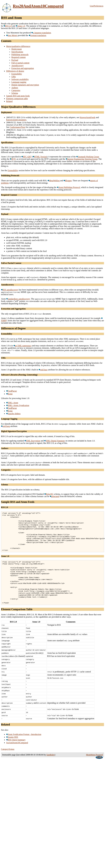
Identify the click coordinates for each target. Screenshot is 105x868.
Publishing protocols (20, 55)
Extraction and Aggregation (13, 309)
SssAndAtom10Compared (17, 759)
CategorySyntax (8, 766)
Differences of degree (15, 71)
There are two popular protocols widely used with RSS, (24, 181)
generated (54, 496)
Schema (15, 93)
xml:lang (5, 426)
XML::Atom (12, 403)
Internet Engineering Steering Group (82, 159)
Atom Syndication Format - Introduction (24, 751)
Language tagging (19, 82)
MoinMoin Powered (94, 771)
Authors (15, 88)
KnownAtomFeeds (87, 117)
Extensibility (17, 74)
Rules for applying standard (13, 441)
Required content (19, 57)
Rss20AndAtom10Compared (38, 6)
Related (9, 101)
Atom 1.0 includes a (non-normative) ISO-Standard (23, 494)
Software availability (20, 79)
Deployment (17, 49)
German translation (37, 35)
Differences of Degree (13, 328)
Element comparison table (17, 99)
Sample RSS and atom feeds (18, 96)
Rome (9, 394)
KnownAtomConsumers (16, 120)
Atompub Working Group (88, 157)
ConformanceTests (17, 127)
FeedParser (12, 391)
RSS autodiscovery (10, 290)
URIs (14, 77)
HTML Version (40, 157)
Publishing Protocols (10, 176)
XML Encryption (32, 441)
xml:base (43, 370)
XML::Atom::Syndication (18, 405)
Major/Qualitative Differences (18, 107)
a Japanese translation (41, 33)
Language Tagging (9, 419)
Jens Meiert (12, 35)
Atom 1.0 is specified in (11, 157)
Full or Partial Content (11, 263)
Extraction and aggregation (23, 68)
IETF (13, 159)
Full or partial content (20, 63)
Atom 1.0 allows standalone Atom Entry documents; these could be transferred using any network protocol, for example (51, 318)
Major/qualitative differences (18, 46)
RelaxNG (49, 494)
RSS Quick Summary (16, 756)
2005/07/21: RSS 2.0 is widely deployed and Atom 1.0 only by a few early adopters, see (43, 117)
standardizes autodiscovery (18, 299)
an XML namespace (22, 346)
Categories (16, 90)
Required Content (9, 195)
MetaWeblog (54, 181)
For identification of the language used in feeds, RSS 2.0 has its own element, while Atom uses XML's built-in (52, 424)
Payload (15, 60)
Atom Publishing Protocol (68, 187)
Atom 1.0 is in (7, 346)
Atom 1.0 (20, 26)
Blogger (68, 181)
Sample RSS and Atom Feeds (18, 502)
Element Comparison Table (17, 626)
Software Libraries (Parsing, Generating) (19, 375)
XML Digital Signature (55, 441)
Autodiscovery (17, 66)
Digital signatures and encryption (25, 85)
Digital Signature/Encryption (14, 431)
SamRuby (51, 771)
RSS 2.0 (8, 26)
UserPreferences (97, 6)
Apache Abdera (13, 414)
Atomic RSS (12, 753)
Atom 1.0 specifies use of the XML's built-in (20, 370)
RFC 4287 (26, 157)
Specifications (17, 52)
